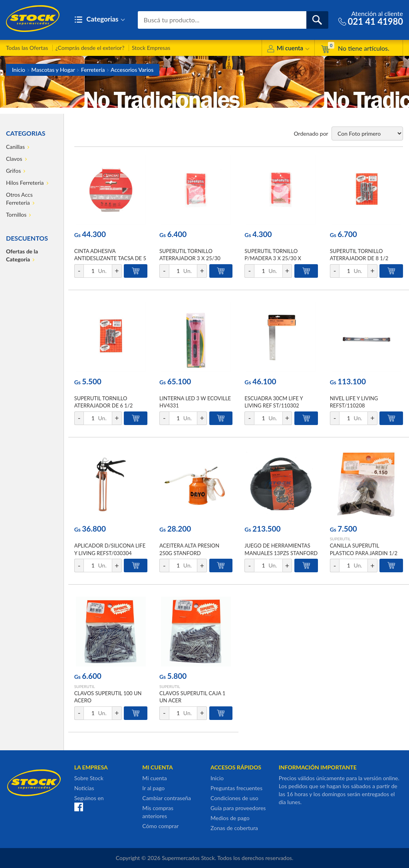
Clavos (14, 159)
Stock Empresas (151, 48)
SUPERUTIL (340, 539)
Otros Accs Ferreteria (19, 199)
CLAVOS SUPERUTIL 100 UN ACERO (108, 697)
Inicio (19, 70)
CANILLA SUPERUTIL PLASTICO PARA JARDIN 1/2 (364, 549)
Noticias (84, 788)
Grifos (13, 171)
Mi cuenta (288, 49)
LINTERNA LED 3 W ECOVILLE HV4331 (195, 402)
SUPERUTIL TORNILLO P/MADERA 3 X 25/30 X (273, 255)
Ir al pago (153, 788)
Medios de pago (230, 818)
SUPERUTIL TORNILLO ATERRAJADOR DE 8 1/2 (359, 255)
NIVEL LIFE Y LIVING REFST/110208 (354, 402)
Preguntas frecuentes (236, 788)
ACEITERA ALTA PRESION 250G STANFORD (189, 549)
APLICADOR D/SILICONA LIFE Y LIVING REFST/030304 (110, 549)
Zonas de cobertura (234, 828)
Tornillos (16, 215)
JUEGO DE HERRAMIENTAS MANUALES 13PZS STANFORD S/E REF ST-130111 (281, 553)
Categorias (100, 20)
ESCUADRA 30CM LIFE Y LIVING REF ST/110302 (274, 402)
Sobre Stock (89, 778)
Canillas (15, 147)
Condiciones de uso (234, 798)
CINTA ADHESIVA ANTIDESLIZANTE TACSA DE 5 (110, 255)
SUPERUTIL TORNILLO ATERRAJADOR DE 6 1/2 (104, 402)
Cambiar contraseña (167, 798)
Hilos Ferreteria (25, 183)
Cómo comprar (160, 826)
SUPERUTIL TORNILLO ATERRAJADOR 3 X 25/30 (190, 255)
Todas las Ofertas (27, 48)
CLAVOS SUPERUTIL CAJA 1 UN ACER (192, 697)
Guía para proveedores (238, 808)
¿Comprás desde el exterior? (90, 48)
